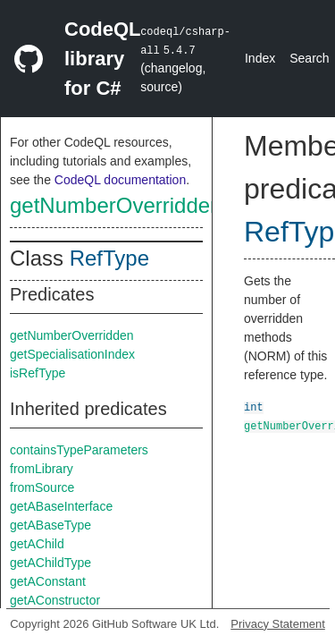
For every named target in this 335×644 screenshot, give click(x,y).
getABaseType (50, 525)
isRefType (38, 373)
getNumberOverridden (116, 205)
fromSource (42, 487)
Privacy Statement (278, 624)
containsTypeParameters (79, 450)
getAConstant (48, 581)
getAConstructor (55, 600)
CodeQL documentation (120, 180)
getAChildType (50, 563)
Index (260, 58)
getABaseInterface (61, 506)
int (254, 407)
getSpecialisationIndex (72, 354)
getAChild (37, 544)
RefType (109, 258)
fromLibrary (42, 469)
